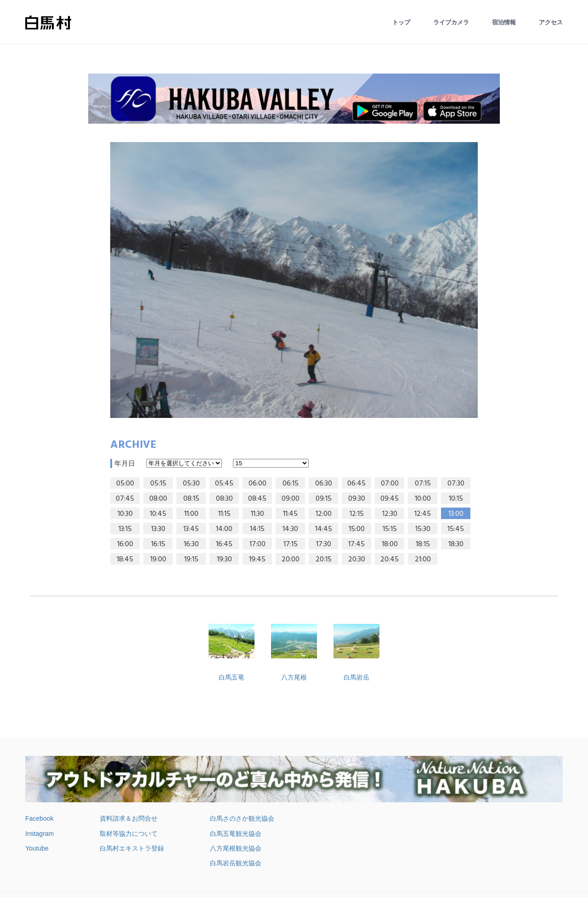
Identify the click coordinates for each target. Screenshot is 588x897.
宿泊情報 (504, 22)
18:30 (456, 544)
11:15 (224, 514)
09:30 (357, 499)
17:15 (291, 544)
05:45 (224, 484)
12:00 (324, 514)
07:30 (456, 484)
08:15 (191, 499)
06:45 (356, 484)
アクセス (551, 22)
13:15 (125, 529)
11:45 (290, 514)
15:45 (456, 529)
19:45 (257, 560)
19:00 (158, 560)
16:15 (158, 544)
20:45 (390, 560)
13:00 (456, 514)
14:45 (324, 529)
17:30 (324, 544)
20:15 (324, 560)
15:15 (390, 529)
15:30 (423, 529)
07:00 (390, 484)
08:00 (158, 499)
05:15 (158, 484)
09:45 (390, 499)
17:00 (257, 544)
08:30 (224, 499)
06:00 (257, 484)
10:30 (125, 514)
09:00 (291, 499)
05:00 (125, 484)
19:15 (191, 560)
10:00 (423, 499)
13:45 (191, 529)
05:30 (191, 484)
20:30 (357, 560)
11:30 (257, 514)
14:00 (224, 529)
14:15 (257, 529)
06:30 (324, 484)
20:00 (291, 560)
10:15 (456, 499)
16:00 (125, 544)
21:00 (423, 560)
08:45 (257, 499)
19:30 (224, 560)
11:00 (191, 514)
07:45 (125, 499)
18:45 (125, 560)
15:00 (357, 529)
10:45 (158, 514)
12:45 (423, 514)
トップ (401, 22)
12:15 (357, 514)
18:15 (423, 544)
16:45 (224, 544)
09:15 (324, 499)
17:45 (356, 544)
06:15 (291, 484)
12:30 (390, 514)
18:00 (390, 544)
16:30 (191, 544)
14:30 (290, 529)
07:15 (423, 484)
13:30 (158, 529)
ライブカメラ (451, 22)
